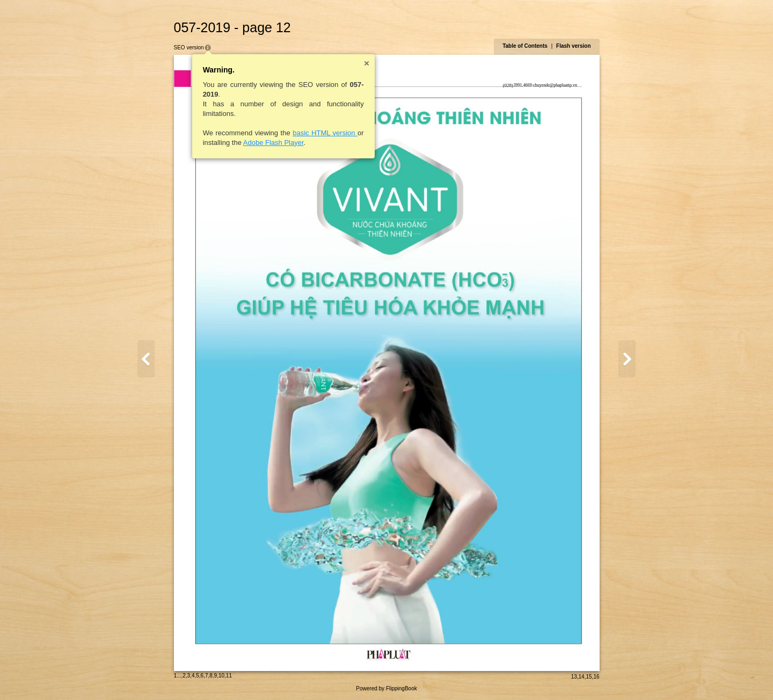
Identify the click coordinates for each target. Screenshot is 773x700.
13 (574, 677)
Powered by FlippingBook (386, 688)
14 (582, 677)
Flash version (573, 46)
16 (596, 677)
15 (589, 677)
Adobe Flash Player (274, 143)
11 (229, 676)
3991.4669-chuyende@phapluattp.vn (545, 85)
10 (221, 676)
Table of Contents (525, 46)
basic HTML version (325, 133)
